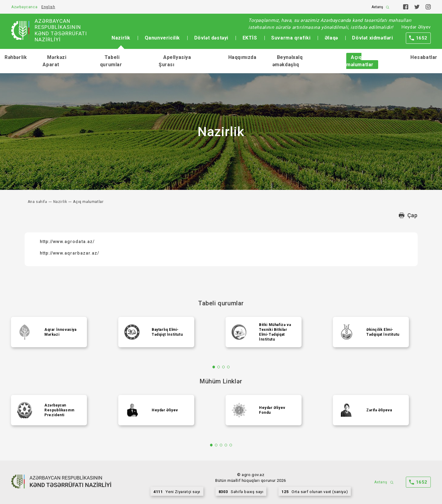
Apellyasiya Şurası (175, 61)
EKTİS (250, 38)
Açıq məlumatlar (360, 61)
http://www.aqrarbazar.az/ (70, 253)
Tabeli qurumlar (111, 61)
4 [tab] (228, 367)
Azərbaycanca (24, 7)
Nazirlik (121, 38)
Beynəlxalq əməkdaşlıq (288, 61)
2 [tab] (219, 367)
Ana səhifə (37, 202)
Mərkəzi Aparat (54, 61)
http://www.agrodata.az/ (67, 242)
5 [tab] (231, 445)
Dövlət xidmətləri (372, 38)
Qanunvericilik (162, 38)
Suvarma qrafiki (291, 38)
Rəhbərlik (16, 57)
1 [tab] (214, 367)
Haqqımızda (242, 57)
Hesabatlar (424, 57)
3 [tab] (224, 367)
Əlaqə (331, 38)
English (48, 7)
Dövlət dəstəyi (211, 38)
